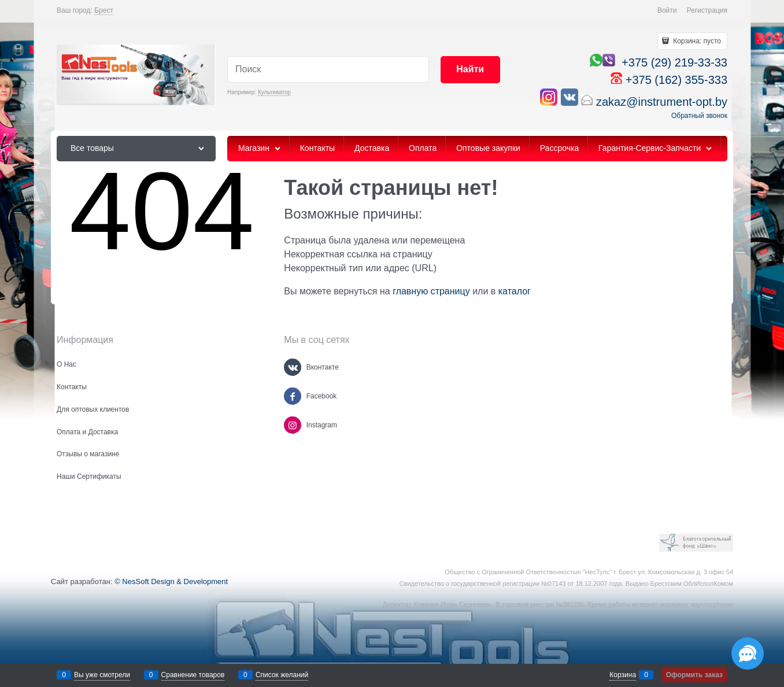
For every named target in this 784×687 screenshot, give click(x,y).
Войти (667, 10)
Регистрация (707, 10)
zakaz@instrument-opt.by (662, 102)
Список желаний (282, 675)
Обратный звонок (699, 116)
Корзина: (696, 41)
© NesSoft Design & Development (171, 581)
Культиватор (274, 92)
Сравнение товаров (193, 675)
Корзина (623, 675)
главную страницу (431, 291)
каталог (515, 291)
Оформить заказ (694, 675)
